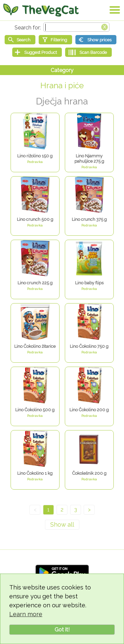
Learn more (26, 614)
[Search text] (76, 27)
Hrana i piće (62, 85)
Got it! (62, 630)
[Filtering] (55, 40)
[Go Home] (41, 10)
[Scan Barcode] (88, 52)
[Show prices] (96, 40)
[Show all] (62, 525)
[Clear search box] (104, 26)
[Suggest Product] (37, 52)
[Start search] (20, 40)
